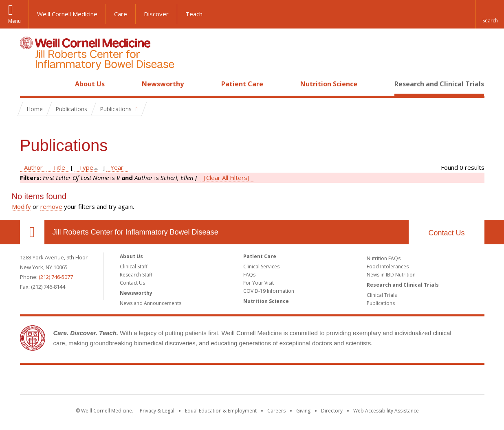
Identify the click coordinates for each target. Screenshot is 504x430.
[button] (490, 14)
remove (51, 206)
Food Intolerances (388, 267)
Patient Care (242, 84)
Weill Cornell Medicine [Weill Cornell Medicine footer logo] (192, 381)
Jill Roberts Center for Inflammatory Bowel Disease (135, 232)
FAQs (249, 275)
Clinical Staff (134, 267)
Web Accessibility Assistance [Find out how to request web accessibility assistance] (386, 411)
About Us (90, 84)
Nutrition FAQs (384, 258)
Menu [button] (14, 21)
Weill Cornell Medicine (67, 14)
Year (117, 167)
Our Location (32, 232)
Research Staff (136, 275)
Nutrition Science (329, 84)
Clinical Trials (382, 295)
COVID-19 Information (269, 291)
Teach (194, 14)
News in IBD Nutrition (391, 275)
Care (121, 14)
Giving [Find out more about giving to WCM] (303, 411)
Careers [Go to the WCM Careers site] (276, 411)
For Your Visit (259, 283)
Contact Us (446, 233)
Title (59, 167)
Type (86, 167)
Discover (156, 14)
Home (29, 84)
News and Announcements (151, 303)
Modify (21, 206)
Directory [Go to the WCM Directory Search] (332, 411)
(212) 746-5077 (56, 277)
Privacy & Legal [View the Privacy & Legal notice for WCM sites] (157, 411)
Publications (381, 303)
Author (33, 167)
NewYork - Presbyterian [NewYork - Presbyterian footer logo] (320, 381)
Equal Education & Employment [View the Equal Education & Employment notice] (221, 411)
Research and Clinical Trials (439, 84)
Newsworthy (163, 84)
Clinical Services (261, 267)
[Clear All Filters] (227, 178)
